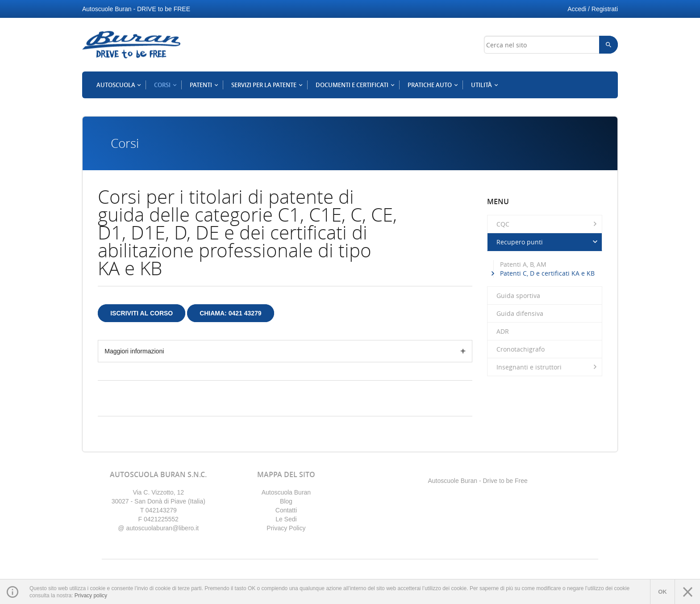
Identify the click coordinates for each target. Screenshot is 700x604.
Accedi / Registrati (593, 9)
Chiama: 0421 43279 (231, 313)
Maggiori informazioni (134, 351)
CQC (548, 224)
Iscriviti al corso (142, 313)
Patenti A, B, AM (523, 264)
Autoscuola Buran (286, 492)
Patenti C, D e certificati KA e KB (547, 273)
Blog (286, 501)
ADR (503, 331)
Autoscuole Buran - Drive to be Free (477, 481)
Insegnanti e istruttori (548, 367)
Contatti (286, 510)
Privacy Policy (286, 528)
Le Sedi (286, 519)
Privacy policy (91, 596)
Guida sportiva (518, 296)
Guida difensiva (520, 313)
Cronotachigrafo (521, 349)
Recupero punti (548, 242)
